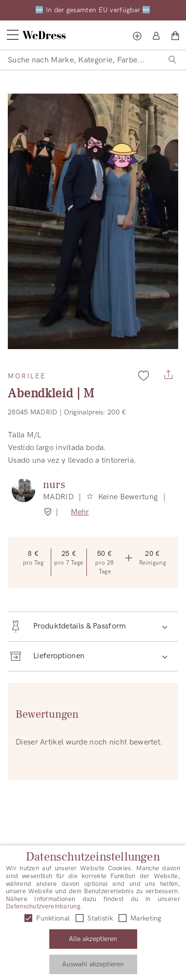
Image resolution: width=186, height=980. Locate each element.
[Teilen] (168, 372)
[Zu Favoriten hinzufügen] (144, 375)
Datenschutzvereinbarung (43, 906)
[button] (93, 627)
